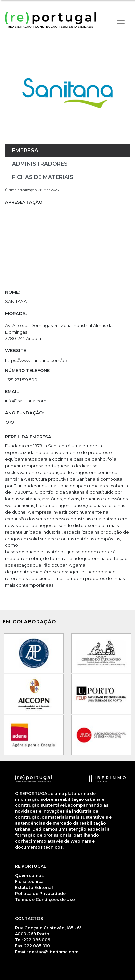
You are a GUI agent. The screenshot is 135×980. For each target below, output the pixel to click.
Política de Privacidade (40, 893)
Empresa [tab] (25, 151)
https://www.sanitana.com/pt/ (36, 360)
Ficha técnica (29, 881)
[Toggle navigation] (121, 21)
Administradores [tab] (40, 164)
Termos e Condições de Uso (45, 899)
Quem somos (29, 876)
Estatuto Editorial (34, 887)
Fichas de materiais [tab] (43, 177)
